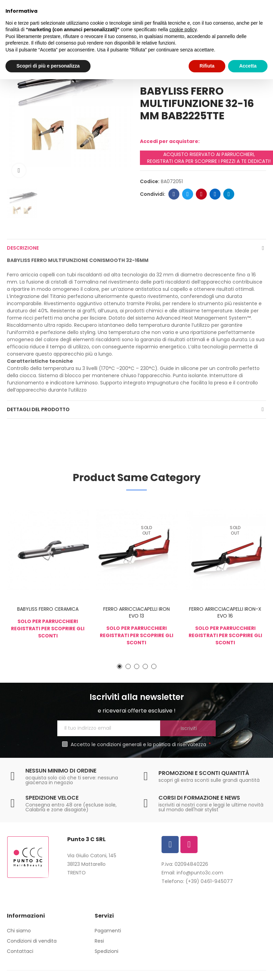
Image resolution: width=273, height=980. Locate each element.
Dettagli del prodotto (38, 409)
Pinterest (201, 194)
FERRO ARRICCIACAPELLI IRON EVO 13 (136, 612)
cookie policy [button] (183, 29)
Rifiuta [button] (207, 66)
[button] (120, 666)
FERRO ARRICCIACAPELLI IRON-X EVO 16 (225, 612)
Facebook (174, 194)
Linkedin (215, 194)
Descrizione (23, 248)
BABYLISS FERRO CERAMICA (48, 609)
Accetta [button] (248, 66)
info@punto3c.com (200, 873)
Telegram (229, 194)
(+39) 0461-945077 (209, 881)
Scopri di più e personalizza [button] (48, 66)
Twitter (188, 194)
